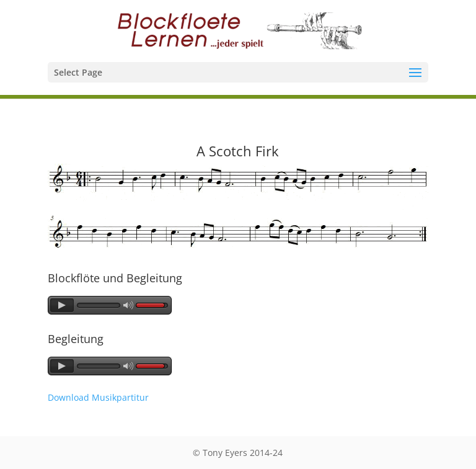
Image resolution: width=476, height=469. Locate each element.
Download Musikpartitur (98, 397)
